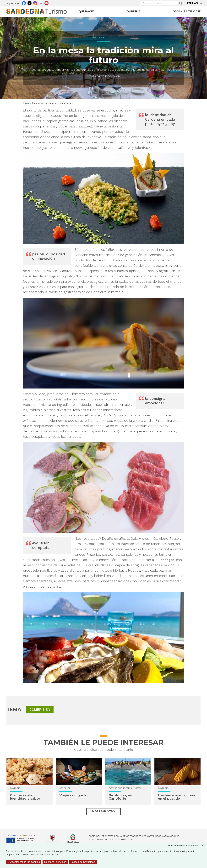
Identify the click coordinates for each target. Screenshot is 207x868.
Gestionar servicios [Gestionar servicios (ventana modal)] (55, 862)
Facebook (24, 3)
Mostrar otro (103, 811)
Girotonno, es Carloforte (120, 797)
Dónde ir (133, 12)
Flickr (41, 3)
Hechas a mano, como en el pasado (177, 797)
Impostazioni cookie (103, 839)
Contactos (125, 839)
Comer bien (103, 38)
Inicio (26, 103)
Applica (181, 3)
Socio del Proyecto (101, 836)
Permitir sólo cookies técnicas (187, 845)
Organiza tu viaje (187, 12)
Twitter (30, 3)
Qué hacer (87, 12)
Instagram (35, 3)
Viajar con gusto (73, 795)
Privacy (148, 836)
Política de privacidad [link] (83, 862)
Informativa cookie (167, 836)
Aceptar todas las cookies (24, 862)
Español (193, 3)
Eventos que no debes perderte (125, 788)
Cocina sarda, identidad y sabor (25, 797)
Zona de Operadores (128, 836)
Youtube (46, 3)
